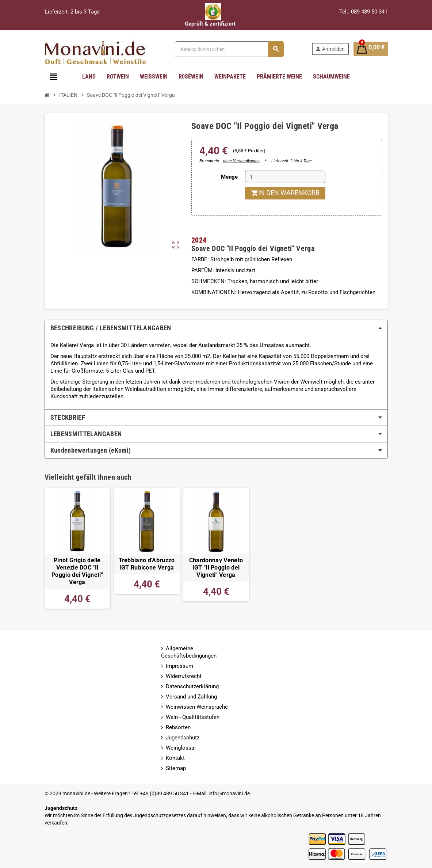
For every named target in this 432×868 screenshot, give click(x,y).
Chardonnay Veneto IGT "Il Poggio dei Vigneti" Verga (216, 568)
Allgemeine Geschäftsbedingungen (189, 652)
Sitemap (176, 768)
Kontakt (175, 758)
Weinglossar (181, 748)
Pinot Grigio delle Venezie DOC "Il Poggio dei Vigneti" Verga (77, 571)
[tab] (216, 328)
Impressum (179, 666)
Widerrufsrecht (184, 676)
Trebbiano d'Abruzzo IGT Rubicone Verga (147, 564)
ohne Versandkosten (241, 161)
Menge (229, 177)
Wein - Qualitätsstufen (193, 717)
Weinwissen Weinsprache (197, 707)
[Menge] (285, 177)
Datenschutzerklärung (192, 686)
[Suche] (229, 49)
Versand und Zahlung (191, 697)
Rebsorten (178, 727)
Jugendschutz (183, 738)
